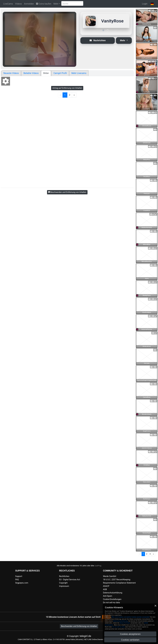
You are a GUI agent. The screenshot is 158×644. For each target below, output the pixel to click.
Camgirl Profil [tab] (60, 73)
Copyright (63, 583)
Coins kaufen (44, 4)
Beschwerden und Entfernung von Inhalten (79, 626)
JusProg (98, 566)
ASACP (106, 586)
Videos (18, 4)
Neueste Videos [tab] (11, 73)
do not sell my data (119, 627)
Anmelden (29, 4)
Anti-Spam (108, 596)
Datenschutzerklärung (113, 593)
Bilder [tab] (46, 73)
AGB (105, 589)
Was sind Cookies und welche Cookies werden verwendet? (131, 617)
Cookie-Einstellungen (112, 599)
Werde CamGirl (110, 576)
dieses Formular (125, 623)
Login (145, 4)
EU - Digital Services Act (70, 580)
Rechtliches (64, 576)
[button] (152, 4)
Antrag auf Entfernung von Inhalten (67, 88)
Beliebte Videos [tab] (31, 73)
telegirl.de (85, 636)
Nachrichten (98, 40)
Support (19, 576)
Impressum (64, 586)
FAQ (17, 580)
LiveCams (8, 4)
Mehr (56, 4)
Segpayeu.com (22, 583)
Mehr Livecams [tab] (79, 73)
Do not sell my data (111, 603)
